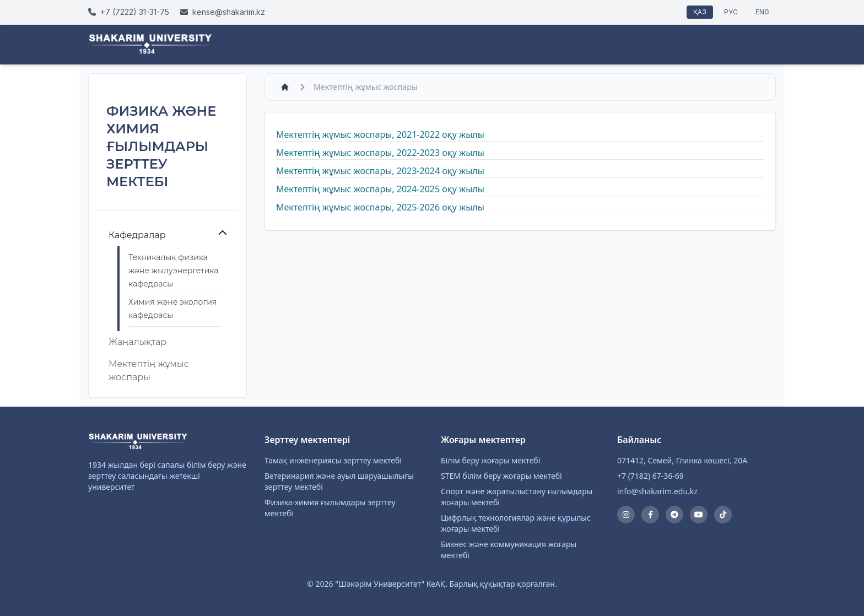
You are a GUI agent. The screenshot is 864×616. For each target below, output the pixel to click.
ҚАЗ (700, 12)
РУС (731, 12)
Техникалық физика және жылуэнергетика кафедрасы (174, 271)
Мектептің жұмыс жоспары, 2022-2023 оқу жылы (380, 153)
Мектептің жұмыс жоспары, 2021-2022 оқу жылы (380, 134)
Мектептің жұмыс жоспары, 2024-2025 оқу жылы (380, 189)
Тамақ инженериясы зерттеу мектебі (333, 460)
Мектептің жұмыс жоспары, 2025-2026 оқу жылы (380, 207)
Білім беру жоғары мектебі (490, 460)
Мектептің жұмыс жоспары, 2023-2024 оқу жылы (380, 171)
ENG (762, 12)
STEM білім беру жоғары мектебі (501, 476)
